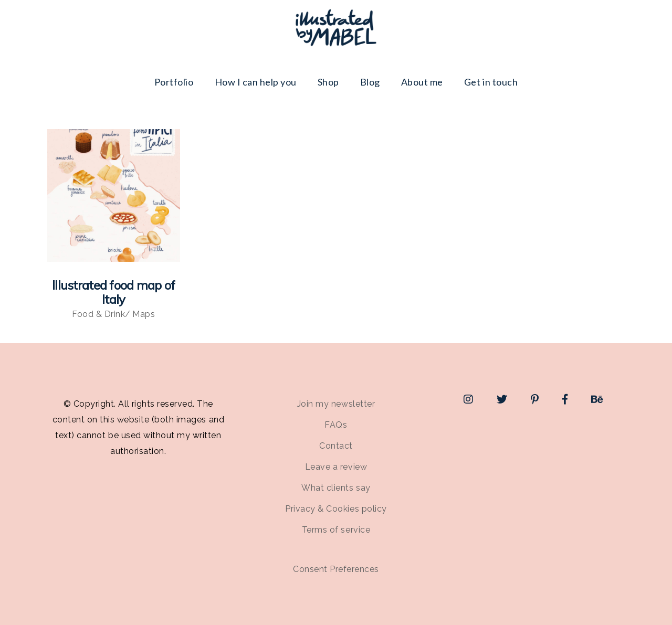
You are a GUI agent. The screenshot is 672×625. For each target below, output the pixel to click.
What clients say (336, 488)
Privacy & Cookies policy (336, 509)
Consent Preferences (336, 569)
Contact (336, 446)
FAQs (336, 425)
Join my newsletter (336, 404)
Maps (144, 314)
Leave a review (336, 467)
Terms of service (336, 530)
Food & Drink (98, 314)
